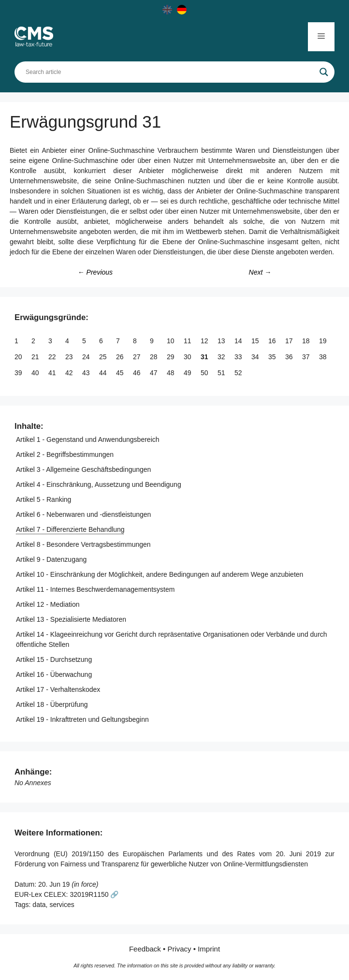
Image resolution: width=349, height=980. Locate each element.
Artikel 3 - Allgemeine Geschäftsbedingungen (83, 469)
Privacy (179, 949)
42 (70, 373)
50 (205, 373)
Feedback (145, 949)
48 (171, 373)
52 (239, 373)
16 (273, 341)
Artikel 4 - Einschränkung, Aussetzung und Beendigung (99, 484)
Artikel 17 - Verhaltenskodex (58, 689)
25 (104, 357)
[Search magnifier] (324, 72)
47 (154, 373)
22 (53, 357)
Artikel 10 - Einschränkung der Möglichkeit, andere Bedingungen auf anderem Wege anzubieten (160, 574)
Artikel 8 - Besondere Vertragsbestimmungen (83, 544)
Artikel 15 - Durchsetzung (54, 659)
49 (188, 373)
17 (290, 341)
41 (53, 373)
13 (222, 341)
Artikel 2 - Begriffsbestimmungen (65, 454)
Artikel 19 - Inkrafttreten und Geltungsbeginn (82, 719)
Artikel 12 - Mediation (48, 604)
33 (239, 357)
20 (19, 357)
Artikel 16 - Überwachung (54, 674)
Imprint (209, 949)
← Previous (95, 272)
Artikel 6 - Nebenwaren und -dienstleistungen (83, 514)
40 (36, 373)
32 (222, 357)
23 (70, 357)
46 (138, 373)
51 (222, 373)
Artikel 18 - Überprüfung (52, 704)
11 (188, 341)
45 (121, 373)
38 (324, 357)
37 (307, 357)
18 (307, 341)
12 (205, 341)
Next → (260, 272)
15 (256, 341)
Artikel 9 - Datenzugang (51, 559)
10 (171, 341)
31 (205, 357)
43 (87, 373)
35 (273, 357)
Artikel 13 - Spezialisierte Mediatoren (71, 619)
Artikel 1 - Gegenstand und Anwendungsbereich (88, 439)
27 (138, 357)
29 (171, 357)
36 (290, 357)
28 (154, 357)
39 (19, 373)
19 (324, 341)
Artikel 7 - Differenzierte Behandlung (70, 529)
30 (188, 357)
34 (256, 357)
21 (36, 357)
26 (121, 357)
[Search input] (170, 72)
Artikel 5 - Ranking (44, 499)
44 (104, 373)
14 (239, 341)
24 (87, 357)
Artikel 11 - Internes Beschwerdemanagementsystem (95, 589)
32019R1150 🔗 (94, 894)
